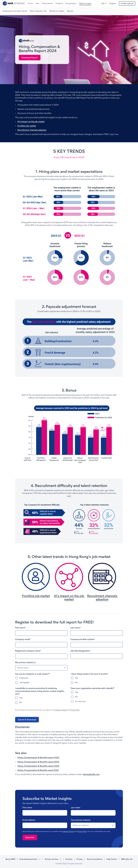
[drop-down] (93, 825)
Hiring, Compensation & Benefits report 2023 (38, 762)
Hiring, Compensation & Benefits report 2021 (38, 770)
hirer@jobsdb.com (91, 774)
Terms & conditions (95, 859)
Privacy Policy (75, 710)
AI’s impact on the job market (31, 122)
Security (69, 859)
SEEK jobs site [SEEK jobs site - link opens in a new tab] (127, 859)
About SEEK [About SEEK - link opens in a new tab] (10, 859)
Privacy (80, 859)
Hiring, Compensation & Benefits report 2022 (38, 766)
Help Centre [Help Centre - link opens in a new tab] (112, 859)
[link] (30, 58)
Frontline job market (27, 126)
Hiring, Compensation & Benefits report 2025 (38, 758)
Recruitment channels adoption (32, 130)
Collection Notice (61, 710)
